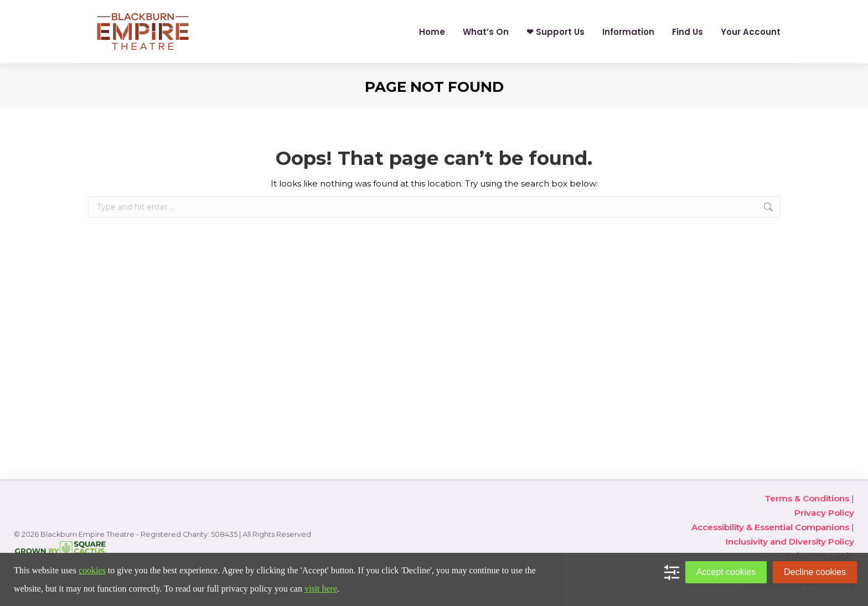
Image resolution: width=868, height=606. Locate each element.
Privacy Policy (824, 513)
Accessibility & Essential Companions (770, 527)
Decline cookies (815, 572)
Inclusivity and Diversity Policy (790, 542)
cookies (92, 570)
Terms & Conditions (807, 498)
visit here (321, 589)
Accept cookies (726, 572)
